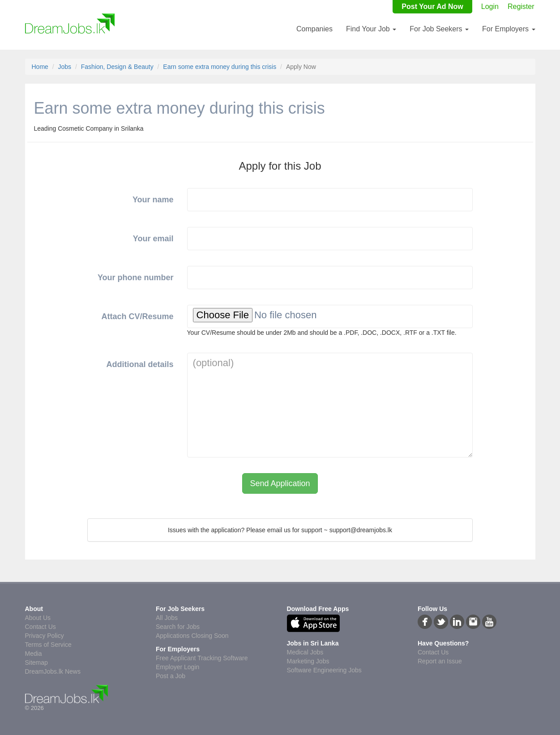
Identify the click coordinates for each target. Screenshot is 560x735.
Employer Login (177, 667)
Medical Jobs (305, 652)
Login (490, 6)
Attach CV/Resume (138, 316)
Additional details (140, 364)
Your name (153, 200)
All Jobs (167, 618)
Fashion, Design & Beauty (117, 67)
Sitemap (36, 662)
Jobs (65, 67)
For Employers (509, 29)
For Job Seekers (439, 29)
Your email (153, 239)
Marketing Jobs (308, 661)
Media (34, 654)
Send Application (280, 483)
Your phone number (136, 278)
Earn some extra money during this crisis (220, 67)
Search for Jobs (178, 627)
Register (521, 6)
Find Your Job (371, 29)
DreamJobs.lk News (53, 671)
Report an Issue (440, 661)
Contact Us (41, 627)
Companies (314, 29)
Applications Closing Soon (192, 636)
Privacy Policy (45, 636)
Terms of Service (48, 645)
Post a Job (171, 676)
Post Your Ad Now (432, 6)
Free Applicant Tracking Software (202, 658)
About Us (38, 618)
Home (40, 67)
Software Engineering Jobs (324, 670)
